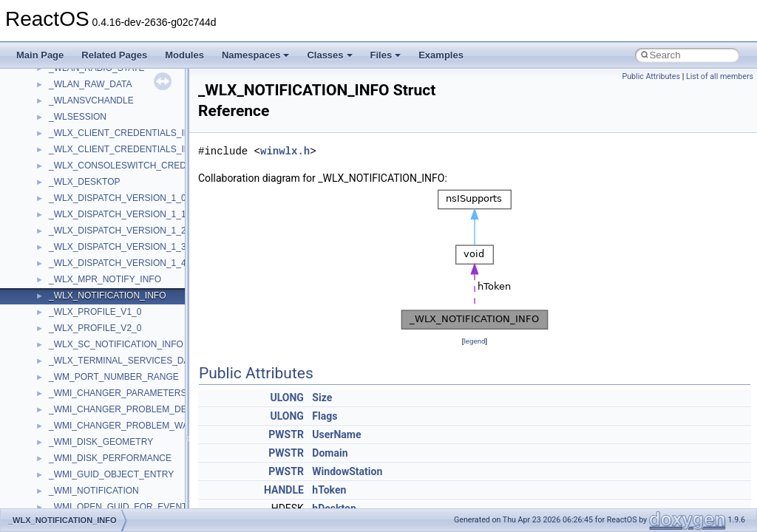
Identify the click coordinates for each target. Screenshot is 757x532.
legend (474, 341)
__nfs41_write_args (88, 145)
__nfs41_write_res (85, 161)
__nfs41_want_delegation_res (108, 129)
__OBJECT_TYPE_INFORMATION (118, 372)
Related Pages (114, 55)
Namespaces (256, 55)
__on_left (67, 389)
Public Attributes (651, 76)
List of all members (720, 76)
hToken (329, 490)
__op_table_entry (83, 421)
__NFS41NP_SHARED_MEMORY (117, 226)
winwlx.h (285, 151)
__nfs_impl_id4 (79, 259)
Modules (184, 55)
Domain (330, 453)
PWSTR (286, 434)
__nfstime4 (71, 324)
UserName (336, 434)
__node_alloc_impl (86, 356)
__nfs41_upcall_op (86, 96)
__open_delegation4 (89, 454)
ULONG (286, 398)
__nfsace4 (69, 291)
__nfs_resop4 (76, 275)
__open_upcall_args (89, 486)
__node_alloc (75, 340)
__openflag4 (73, 502)
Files (386, 55)
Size (322, 398)
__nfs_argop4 (76, 242)
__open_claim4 (79, 437)
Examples (441, 55)
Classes (329, 55)
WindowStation (347, 471)
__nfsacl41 (70, 307)
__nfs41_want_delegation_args (111, 112)
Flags (325, 416)
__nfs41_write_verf (86, 194)
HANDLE (284, 490)
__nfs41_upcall (79, 80)
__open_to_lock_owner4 (97, 470)
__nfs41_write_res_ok (92, 177)
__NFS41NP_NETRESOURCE (110, 210)
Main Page (40, 55)
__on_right (70, 405)
